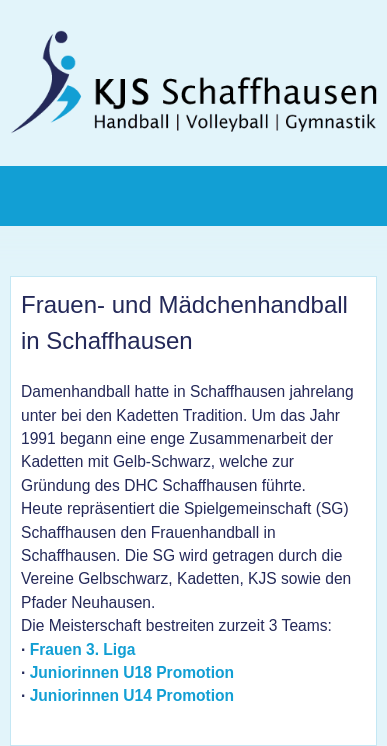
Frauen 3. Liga (83, 649)
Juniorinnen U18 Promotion (132, 672)
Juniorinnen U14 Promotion (132, 695)
